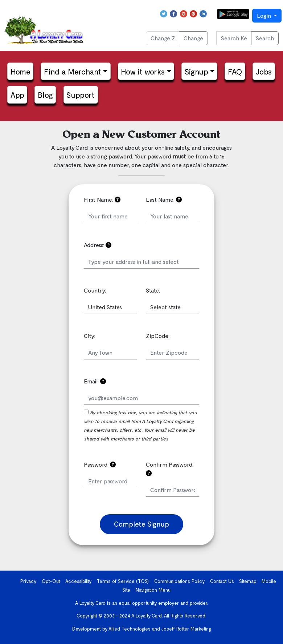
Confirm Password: (170, 469)
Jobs (264, 71)
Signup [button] (196, 71)
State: (153, 290)
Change (193, 38)
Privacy (28, 581)
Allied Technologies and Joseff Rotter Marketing (160, 629)
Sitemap (248, 581)
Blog (45, 95)
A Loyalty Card (147, 616)
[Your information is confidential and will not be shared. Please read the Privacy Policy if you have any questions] (118, 199)
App (17, 95)
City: (89, 336)
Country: (95, 290)
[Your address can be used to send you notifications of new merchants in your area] (108, 245)
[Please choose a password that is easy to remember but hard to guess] (113, 464)
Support (81, 95)
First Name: (102, 199)
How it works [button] (143, 71)
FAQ (235, 71)
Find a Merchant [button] (73, 71)
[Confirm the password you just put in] (149, 473)
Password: (100, 464)
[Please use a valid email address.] (103, 381)
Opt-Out (51, 581)
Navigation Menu (153, 590)
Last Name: (164, 199)
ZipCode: (158, 336)
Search (265, 38)
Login (265, 15)
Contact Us (222, 581)
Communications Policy (180, 581)
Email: (95, 381)
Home (20, 71)
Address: (98, 245)
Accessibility (79, 581)
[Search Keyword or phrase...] (234, 38)
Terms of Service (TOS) (123, 581)
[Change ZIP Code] (163, 38)
